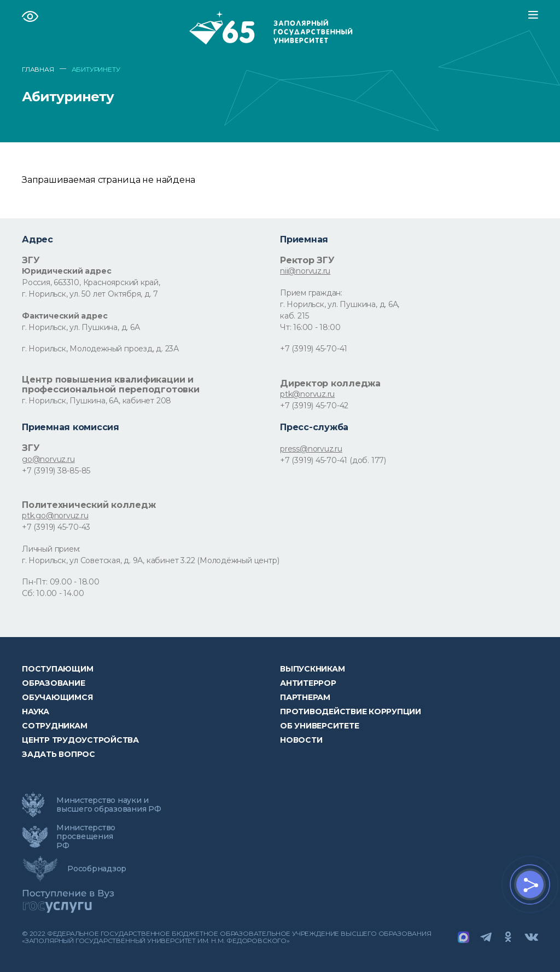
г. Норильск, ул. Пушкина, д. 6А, (340, 304)
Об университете (319, 726)
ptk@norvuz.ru (307, 394)
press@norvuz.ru (311, 449)
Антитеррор (308, 683)
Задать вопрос (59, 754)
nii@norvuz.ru (305, 271)
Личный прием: (51, 549)
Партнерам (305, 697)
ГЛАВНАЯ (38, 70)
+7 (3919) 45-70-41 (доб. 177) (333, 460)
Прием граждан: (311, 293)
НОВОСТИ (301, 740)
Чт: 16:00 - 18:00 (310, 327)
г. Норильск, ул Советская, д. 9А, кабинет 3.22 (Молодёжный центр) (150, 560)
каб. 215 (294, 316)
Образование (53, 683)
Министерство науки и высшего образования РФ (109, 805)
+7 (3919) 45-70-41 (314, 349)
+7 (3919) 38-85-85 (56, 471)
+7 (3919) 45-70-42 (314, 406)
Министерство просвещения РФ (86, 836)
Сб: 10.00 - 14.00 (53, 593)
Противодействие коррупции (351, 711)
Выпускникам (312, 669)
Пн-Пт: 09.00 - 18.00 (61, 582)
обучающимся (57, 697)
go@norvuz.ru (48, 459)
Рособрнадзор (97, 869)
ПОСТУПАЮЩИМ (57, 669)
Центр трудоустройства (80, 740)
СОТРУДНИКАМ (54, 726)
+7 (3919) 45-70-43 (56, 527)
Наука (36, 711)
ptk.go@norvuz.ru (55, 516)
